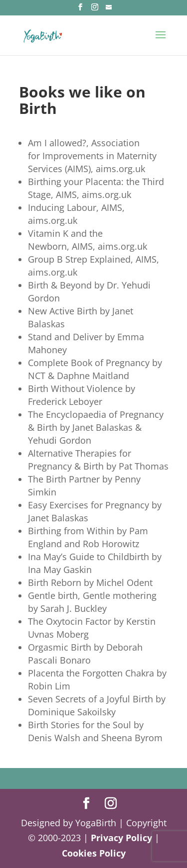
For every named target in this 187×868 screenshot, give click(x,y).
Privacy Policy (121, 838)
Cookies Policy (94, 853)
